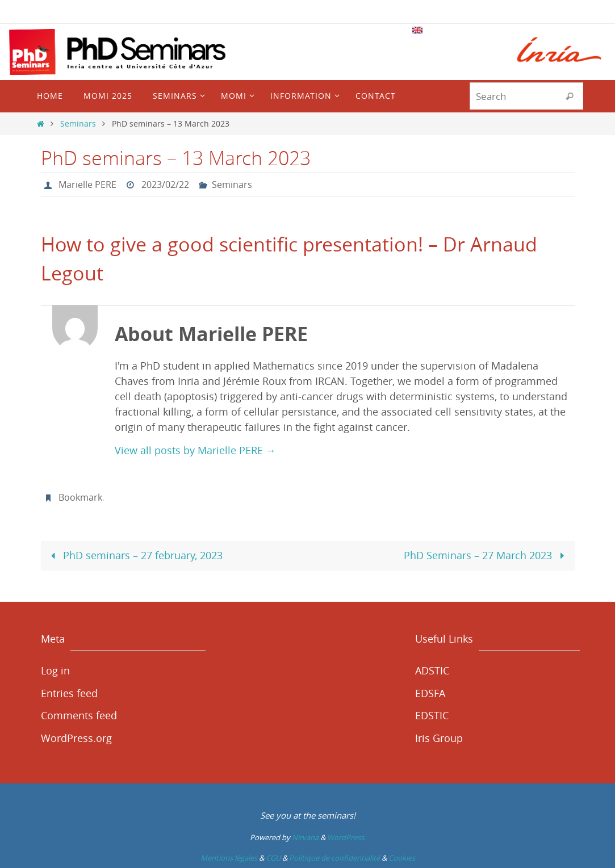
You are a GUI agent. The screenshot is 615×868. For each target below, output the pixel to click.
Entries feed (69, 693)
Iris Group (439, 738)
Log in (55, 670)
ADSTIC (432, 670)
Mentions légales (229, 858)
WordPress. (346, 837)
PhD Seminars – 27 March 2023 (486, 555)
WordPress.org (76, 738)
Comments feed (79, 715)
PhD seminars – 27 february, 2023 (134, 555)
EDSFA (430, 693)
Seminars (78, 123)
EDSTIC (432, 715)
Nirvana (305, 837)
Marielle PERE (87, 184)
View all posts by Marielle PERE (195, 450)
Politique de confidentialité (334, 858)
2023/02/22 (165, 184)
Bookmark (80, 497)
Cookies (402, 858)
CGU (273, 858)
